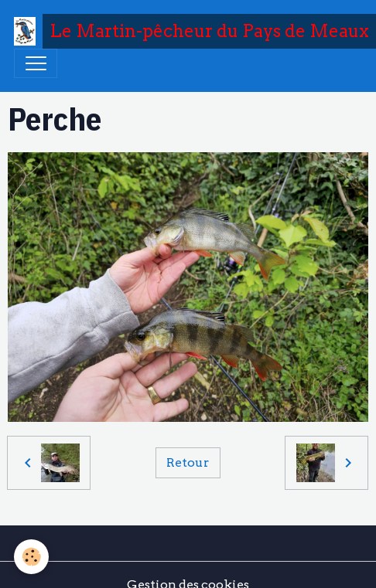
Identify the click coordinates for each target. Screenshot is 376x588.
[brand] (184, 31)
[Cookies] (31, 557)
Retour (188, 462)
